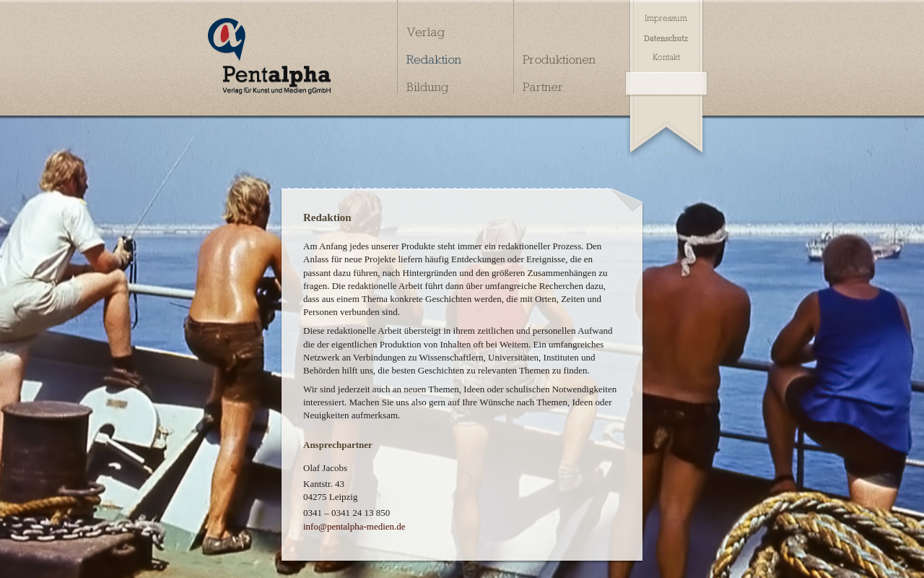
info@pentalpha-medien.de (354, 526)
